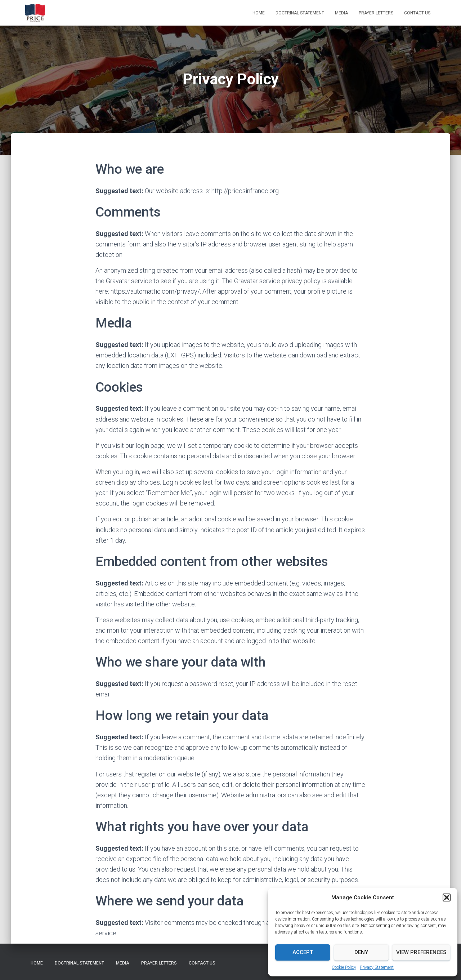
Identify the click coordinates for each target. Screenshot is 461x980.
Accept (303, 952)
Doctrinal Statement (300, 13)
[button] (447, 897)
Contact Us (417, 13)
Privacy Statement (377, 967)
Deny (361, 952)
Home (259, 13)
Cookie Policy (344, 967)
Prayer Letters (376, 13)
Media (341, 13)
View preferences (421, 952)
